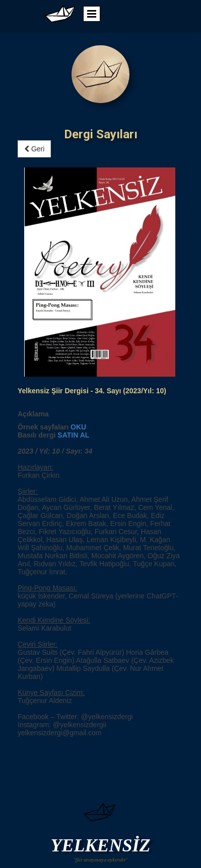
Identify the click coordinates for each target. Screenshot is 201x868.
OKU (78, 218)
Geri (34, 149)
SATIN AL (73, 226)
